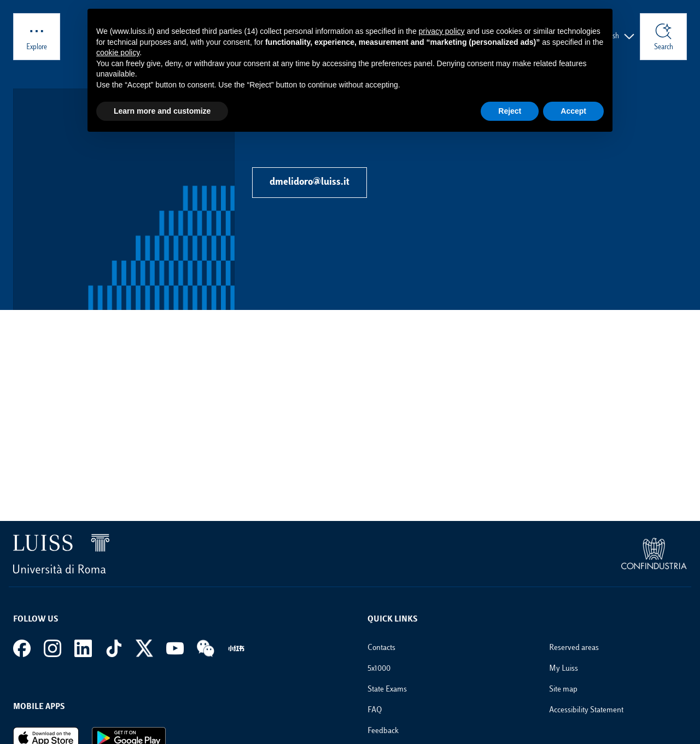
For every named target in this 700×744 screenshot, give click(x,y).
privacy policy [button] (442, 31)
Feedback (383, 731)
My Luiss (564, 669)
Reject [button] (510, 111)
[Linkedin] (83, 648)
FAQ (375, 710)
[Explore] (37, 37)
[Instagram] (52, 648)
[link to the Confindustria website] (654, 554)
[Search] (663, 37)
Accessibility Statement (586, 710)
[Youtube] (175, 648)
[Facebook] (22, 648)
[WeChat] (206, 648)
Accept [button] (573, 111)
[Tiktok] (114, 648)
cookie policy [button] (118, 52)
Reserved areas (574, 648)
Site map (563, 690)
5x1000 (379, 669)
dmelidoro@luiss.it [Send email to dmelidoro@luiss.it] (310, 183)
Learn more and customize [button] (162, 111)
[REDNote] (236, 648)
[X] (144, 648)
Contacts (381, 648)
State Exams (387, 690)
